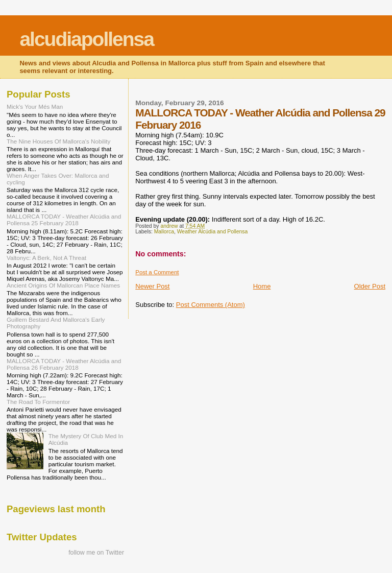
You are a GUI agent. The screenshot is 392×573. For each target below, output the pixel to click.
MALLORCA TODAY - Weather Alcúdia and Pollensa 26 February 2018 (64, 364)
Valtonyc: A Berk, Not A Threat (46, 258)
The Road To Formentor (38, 402)
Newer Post (152, 286)
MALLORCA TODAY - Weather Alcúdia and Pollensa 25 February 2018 (64, 220)
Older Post (370, 286)
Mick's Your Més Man (35, 106)
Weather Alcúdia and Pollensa (212, 232)
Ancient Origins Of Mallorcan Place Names (63, 285)
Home (262, 286)
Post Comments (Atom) (211, 305)
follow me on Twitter (96, 553)
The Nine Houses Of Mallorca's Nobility (58, 141)
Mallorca (164, 232)
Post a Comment (157, 272)
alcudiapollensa (87, 39)
